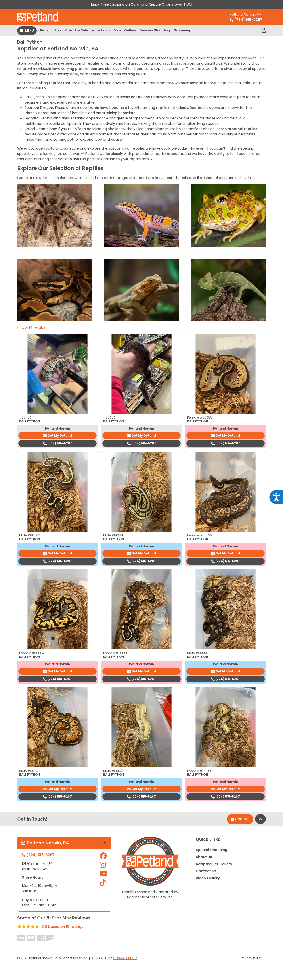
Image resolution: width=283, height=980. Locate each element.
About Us (204, 857)
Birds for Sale (51, 30)
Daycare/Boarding (155, 30)
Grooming (182, 30)
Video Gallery (125, 30)
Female (200, 417)
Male (30, 535)
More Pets (100, 30)
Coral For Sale (77, 30)
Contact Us (206, 871)
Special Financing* (212, 850)
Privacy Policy (252, 958)
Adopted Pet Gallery (214, 864)
